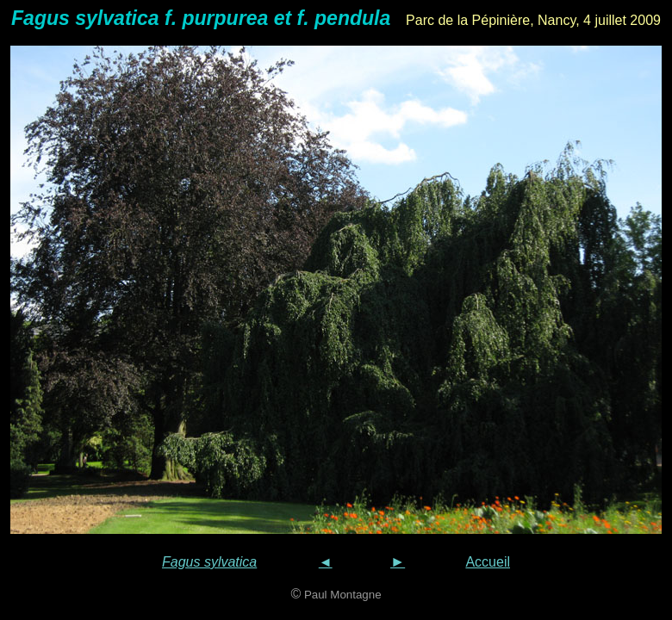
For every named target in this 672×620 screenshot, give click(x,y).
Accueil (488, 562)
